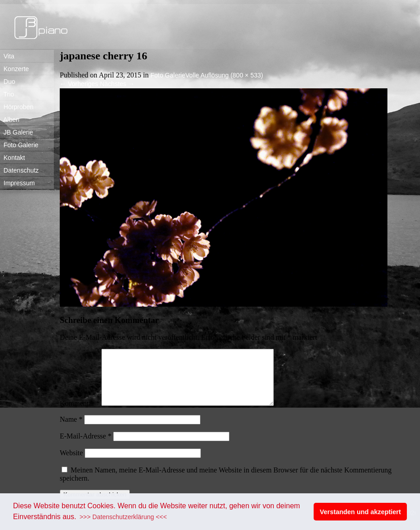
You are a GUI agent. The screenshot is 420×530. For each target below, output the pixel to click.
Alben (10, 120)
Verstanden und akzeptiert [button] (360, 512)
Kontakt (12, 158)
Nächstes (117, 84)
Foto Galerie (19, 145)
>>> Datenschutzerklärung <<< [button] (123, 517)
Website (71, 464)
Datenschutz (19, 170)
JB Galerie (17, 132)
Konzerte (14, 69)
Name (71, 430)
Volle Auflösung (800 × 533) (224, 75)
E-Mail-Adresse (86, 447)
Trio (7, 94)
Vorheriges (79, 84)
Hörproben (17, 107)
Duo (7, 82)
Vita (7, 56)
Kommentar (80, 414)
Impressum (17, 183)
